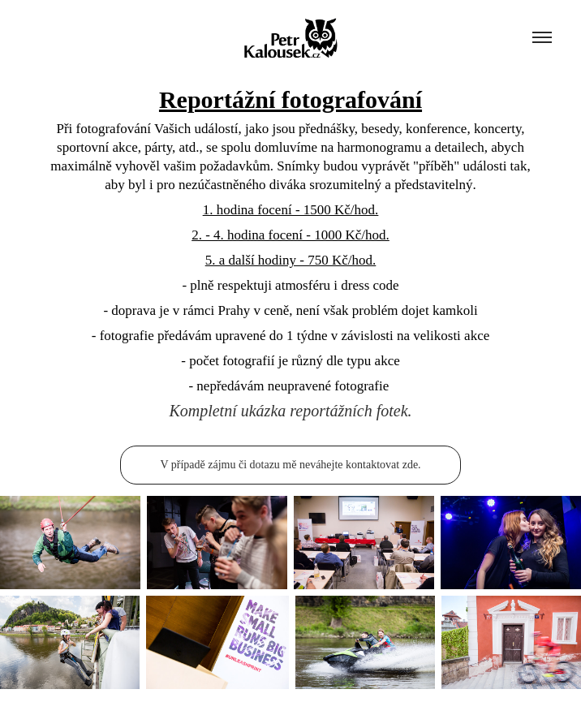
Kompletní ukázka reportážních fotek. (290, 411)
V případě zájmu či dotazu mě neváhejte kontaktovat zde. (290, 465)
